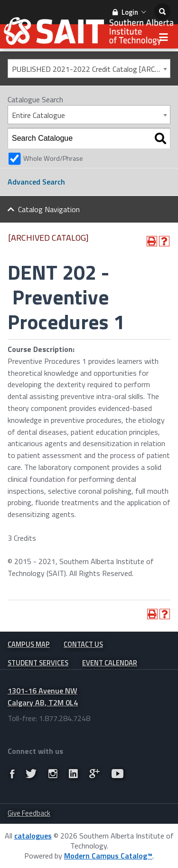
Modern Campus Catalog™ (108, 856)
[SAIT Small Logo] (89, 34)
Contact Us (83, 644)
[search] (162, 12)
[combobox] (89, 68)
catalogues (33, 836)
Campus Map (29, 644)
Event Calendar (110, 663)
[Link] (12, 774)
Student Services (38, 663)
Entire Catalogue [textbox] (38, 115)
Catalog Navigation (49, 209)
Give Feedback (29, 813)
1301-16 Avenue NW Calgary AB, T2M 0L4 (43, 697)
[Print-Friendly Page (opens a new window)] (152, 241)
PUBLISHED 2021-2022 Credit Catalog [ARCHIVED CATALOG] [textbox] (91, 69)
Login (129, 12)
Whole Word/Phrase (53, 158)
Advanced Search (36, 182)
